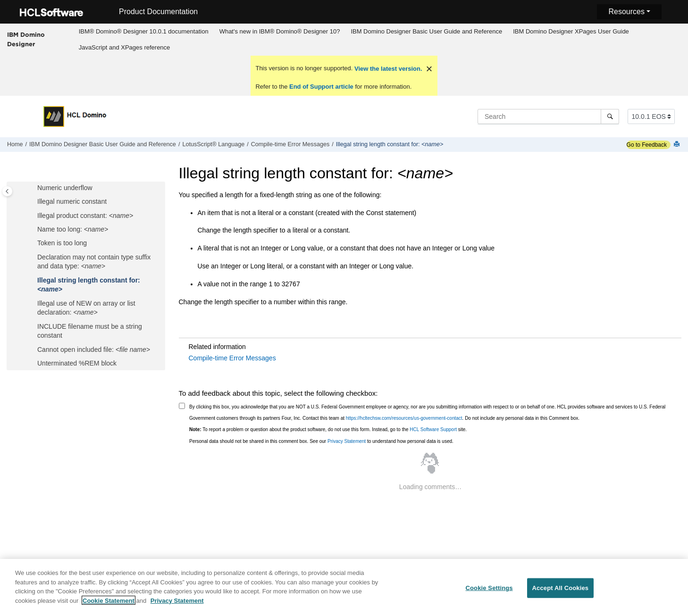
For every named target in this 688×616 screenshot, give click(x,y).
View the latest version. (387, 69)
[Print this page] (678, 145)
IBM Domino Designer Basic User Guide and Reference (426, 31)
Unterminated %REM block (77, 363)
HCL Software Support (433, 429)
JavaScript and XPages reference (125, 47)
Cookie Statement (109, 605)
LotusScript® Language (213, 144)
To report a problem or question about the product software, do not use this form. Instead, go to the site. (328, 429)
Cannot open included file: (94, 350)
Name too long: (73, 229)
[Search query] (548, 117)
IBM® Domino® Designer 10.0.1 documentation (144, 31)
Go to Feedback (647, 145)
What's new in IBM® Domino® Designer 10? (280, 31)
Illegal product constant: (85, 216)
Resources (626, 12)
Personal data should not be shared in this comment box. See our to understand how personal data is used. (321, 441)
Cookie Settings (489, 592)
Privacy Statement (347, 441)
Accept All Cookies (561, 592)
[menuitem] (143, 32)
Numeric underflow (65, 188)
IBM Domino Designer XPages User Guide (571, 31)
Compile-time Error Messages (290, 144)
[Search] (610, 117)
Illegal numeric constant (72, 201)
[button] (34, 188)
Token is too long (62, 243)
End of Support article (321, 87)
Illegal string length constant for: (390, 144)
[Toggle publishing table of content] (7, 191)
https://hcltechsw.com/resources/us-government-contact (404, 418)
